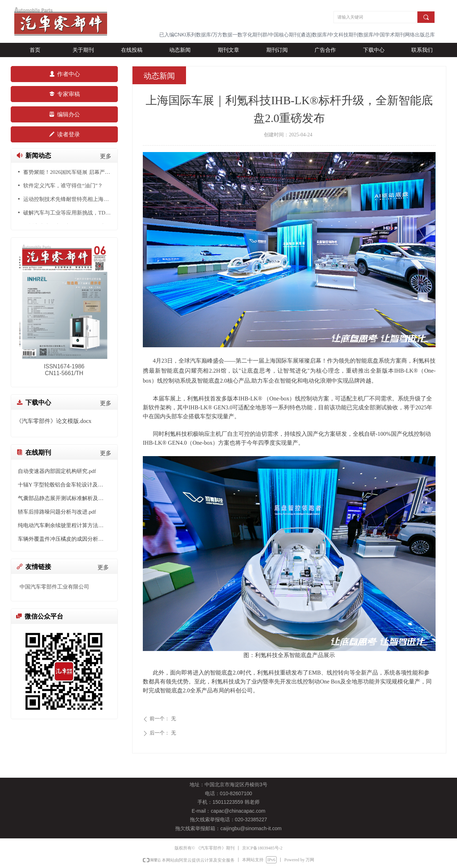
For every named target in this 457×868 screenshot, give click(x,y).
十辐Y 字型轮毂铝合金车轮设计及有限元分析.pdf (64, 485)
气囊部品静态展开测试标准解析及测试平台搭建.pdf (64, 498)
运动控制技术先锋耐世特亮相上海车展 (68, 200)
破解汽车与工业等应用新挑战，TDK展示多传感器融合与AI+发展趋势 (68, 213)
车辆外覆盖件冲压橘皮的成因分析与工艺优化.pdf (64, 539)
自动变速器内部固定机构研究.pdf (57, 471)
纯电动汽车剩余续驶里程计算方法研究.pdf (64, 525)
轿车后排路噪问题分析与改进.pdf (57, 512)
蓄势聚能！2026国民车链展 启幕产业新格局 (68, 173)
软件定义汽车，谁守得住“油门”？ (63, 186)
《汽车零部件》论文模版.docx (54, 421)
